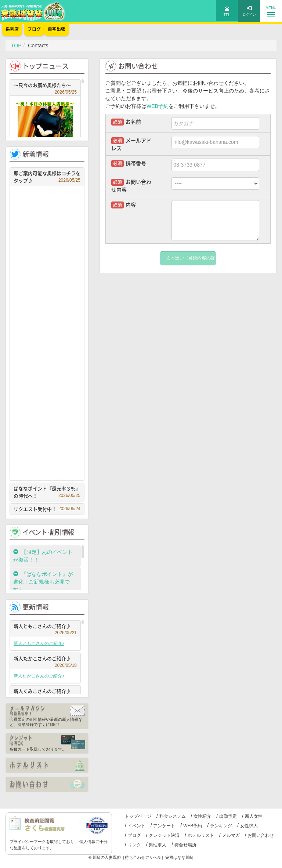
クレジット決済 (164, 835)
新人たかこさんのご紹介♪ (45, 659)
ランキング (221, 826)
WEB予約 (158, 106)
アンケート (164, 826)
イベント (137, 826)
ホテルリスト (201, 835)
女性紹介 (202, 816)
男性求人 (158, 845)
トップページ (138, 816)
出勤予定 (228, 816)
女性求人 (249, 826)
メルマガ (231, 835)
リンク (134, 845)
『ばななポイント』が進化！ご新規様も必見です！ (43, 582)
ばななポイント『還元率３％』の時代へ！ (47, 492)
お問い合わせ (261, 835)
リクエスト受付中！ (47, 509)
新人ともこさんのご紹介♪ (45, 627)
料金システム (173, 816)
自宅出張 (57, 29)
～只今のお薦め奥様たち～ (45, 86)
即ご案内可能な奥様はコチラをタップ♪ (47, 177)
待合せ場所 (185, 845)
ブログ (134, 835)
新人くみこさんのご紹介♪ (45, 692)
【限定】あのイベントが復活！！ (43, 556)
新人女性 (254, 816)
